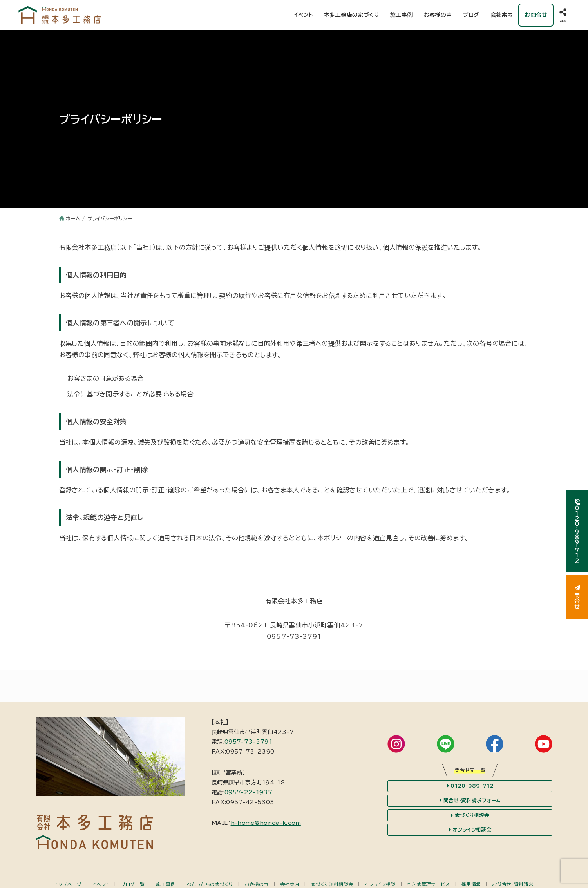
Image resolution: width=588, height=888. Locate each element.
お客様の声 (438, 15)
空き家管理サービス (429, 884)
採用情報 (471, 884)
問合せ (577, 597)
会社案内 (502, 15)
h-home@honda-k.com (266, 823)
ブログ (471, 15)
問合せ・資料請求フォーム (470, 801)
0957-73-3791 (248, 742)
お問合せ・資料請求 (513, 884)
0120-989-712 (470, 786)
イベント (303, 15)
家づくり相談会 (470, 815)
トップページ (68, 884)
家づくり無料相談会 (332, 884)
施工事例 (402, 15)
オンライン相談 (380, 884)
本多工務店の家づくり (352, 15)
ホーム (73, 218)
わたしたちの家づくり (210, 884)
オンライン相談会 (470, 830)
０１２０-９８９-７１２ (577, 531)
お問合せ (536, 15)
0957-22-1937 (248, 792)
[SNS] (563, 15)
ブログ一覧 (133, 884)
